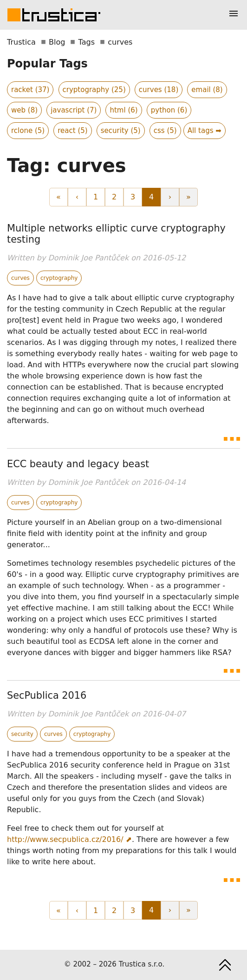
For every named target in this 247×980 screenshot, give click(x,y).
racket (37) (30, 90)
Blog (57, 42)
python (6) (169, 110)
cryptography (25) (94, 90)
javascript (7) (74, 110)
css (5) (165, 131)
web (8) (24, 110)
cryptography (59, 278)
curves (20, 278)
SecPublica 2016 (47, 695)
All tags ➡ (205, 131)
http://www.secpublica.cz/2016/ (65, 839)
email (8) (207, 90)
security (22, 734)
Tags (87, 42)
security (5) (121, 131)
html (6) (123, 110)
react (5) (72, 131)
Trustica (21, 42)
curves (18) (159, 90)
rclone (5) (28, 131)
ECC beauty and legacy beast (78, 464)
